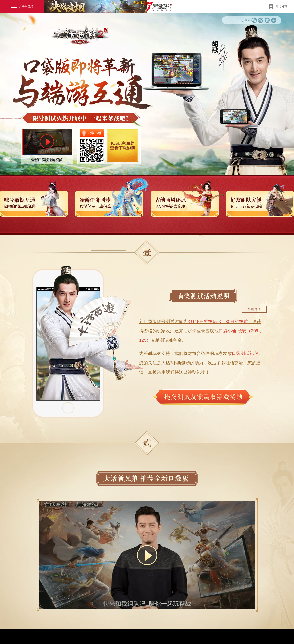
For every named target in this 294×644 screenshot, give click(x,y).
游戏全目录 (22, 7)
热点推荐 (278, 6)
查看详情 (254, 309)
